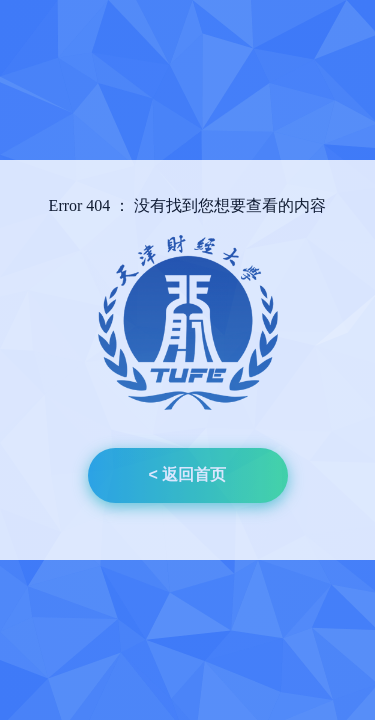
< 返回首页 (188, 474)
